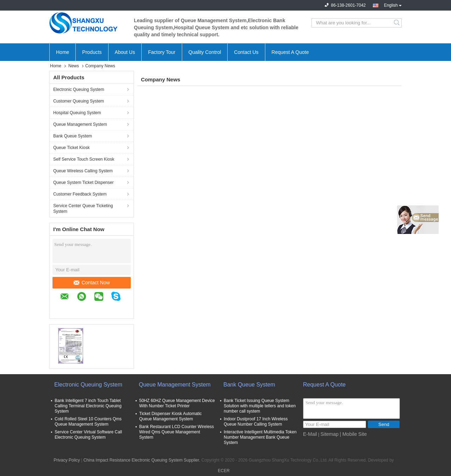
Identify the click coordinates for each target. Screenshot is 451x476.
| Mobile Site (353, 434)
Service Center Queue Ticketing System (83, 209)
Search (397, 23)
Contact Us (246, 52)
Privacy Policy (67, 460)
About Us (125, 52)
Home (63, 52)
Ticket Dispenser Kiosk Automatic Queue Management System (171, 416)
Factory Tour (162, 52)
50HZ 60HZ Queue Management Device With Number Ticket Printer (177, 403)
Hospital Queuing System (77, 113)
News (74, 66)
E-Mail (310, 434)
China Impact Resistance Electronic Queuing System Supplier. (143, 460)
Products (92, 52)
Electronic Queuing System (79, 89)
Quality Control (205, 52)
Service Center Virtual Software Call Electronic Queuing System (88, 435)
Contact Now (92, 283)
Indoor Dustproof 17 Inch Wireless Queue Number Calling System (256, 422)
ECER (224, 471)
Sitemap (329, 434)
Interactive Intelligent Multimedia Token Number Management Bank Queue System (260, 437)
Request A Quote (290, 52)
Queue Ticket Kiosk (71, 148)
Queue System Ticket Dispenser (83, 183)
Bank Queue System (73, 136)
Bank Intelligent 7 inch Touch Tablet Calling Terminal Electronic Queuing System (88, 406)
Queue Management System (80, 124)
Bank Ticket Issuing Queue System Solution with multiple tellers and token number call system (260, 406)
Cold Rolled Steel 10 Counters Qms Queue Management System (88, 422)
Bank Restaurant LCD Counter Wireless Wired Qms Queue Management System (177, 432)
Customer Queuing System (79, 101)
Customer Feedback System (80, 194)
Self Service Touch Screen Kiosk (84, 159)
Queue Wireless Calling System (83, 171)
